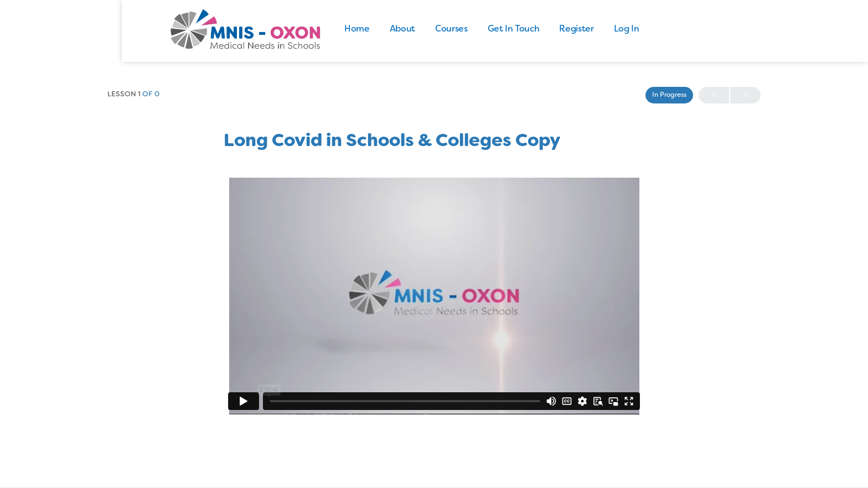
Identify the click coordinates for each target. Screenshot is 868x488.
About (444, 29)
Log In (668, 29)
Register (618, 29)
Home (399, 29)
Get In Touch (555, 29)
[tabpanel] (434, 296)
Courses (493, 29)
